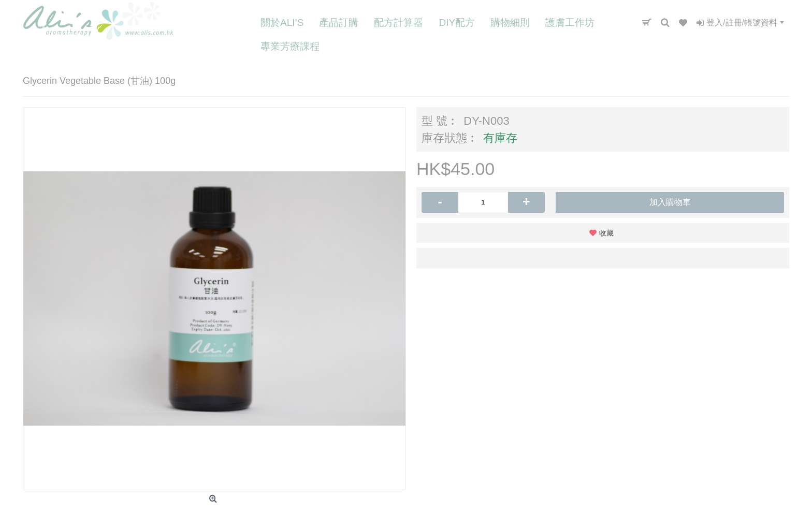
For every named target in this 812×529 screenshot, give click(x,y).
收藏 (606, 233)
